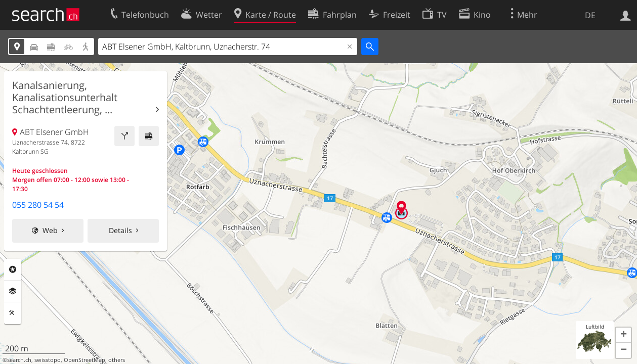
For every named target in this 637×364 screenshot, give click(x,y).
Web (50, 230)
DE (590, 15)
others (117, 360)
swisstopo (48, 360)
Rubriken (13, 269)
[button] (623, 335)
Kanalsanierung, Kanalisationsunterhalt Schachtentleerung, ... (65, 98)
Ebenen (13, 291)
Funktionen (13, 313)
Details (120, 230)
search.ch (19, 360)
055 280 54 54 (38, 205)
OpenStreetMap (84, 360)
